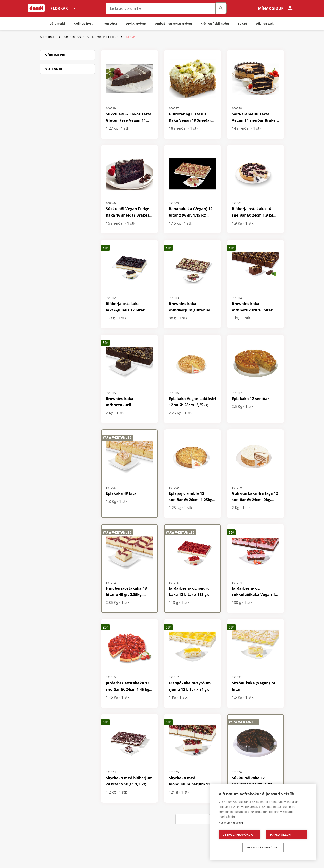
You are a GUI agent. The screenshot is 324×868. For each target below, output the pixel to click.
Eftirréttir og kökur (105, 37)
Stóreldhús (48, 37)
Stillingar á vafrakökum (262, 848)
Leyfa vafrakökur (238, 835)
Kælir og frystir (74, 37)
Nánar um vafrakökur (231, 823)
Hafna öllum (281, 835)
